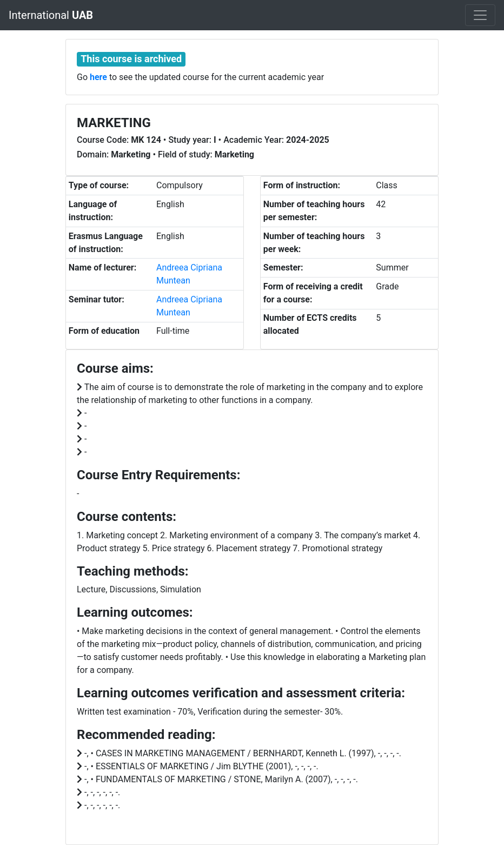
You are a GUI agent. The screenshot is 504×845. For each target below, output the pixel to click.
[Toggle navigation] (480, 15)
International (51, 15)
